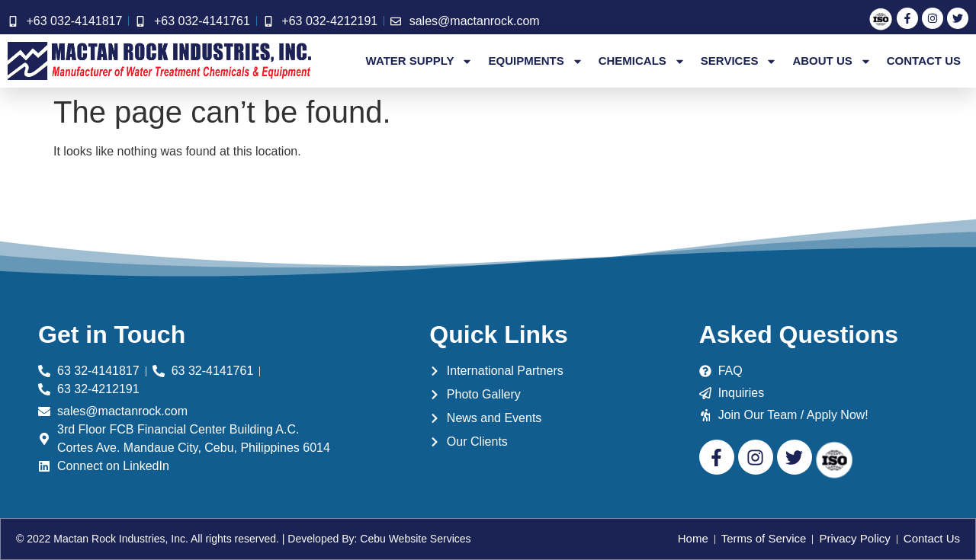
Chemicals (642, 61)
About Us (832, 61)
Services (739, 61)
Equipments (535, 61)
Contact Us (924, 61)
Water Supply (420, 61)
